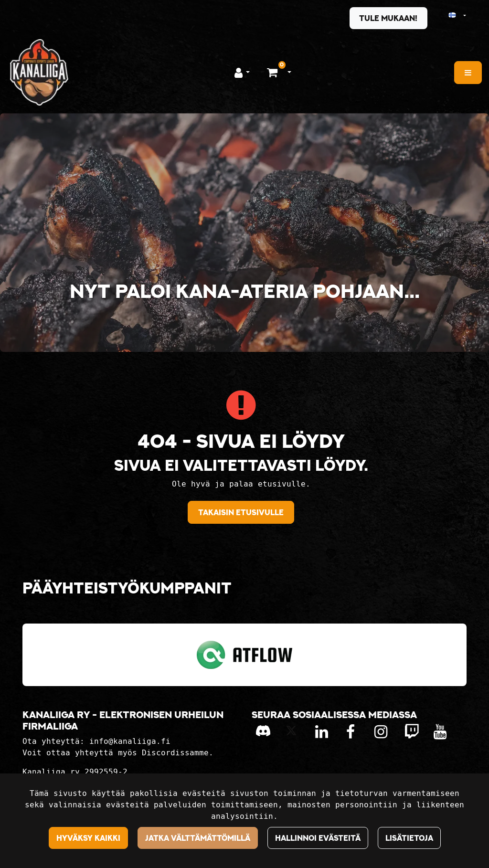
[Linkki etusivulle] (39, 72)
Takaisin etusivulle (241, 512)
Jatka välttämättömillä (198, 838)
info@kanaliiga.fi (130, 741)
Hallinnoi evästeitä (318, 838)
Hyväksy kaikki (88, 838)
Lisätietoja (409, 838)
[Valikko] (468, 73)
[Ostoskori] (273, 72)
